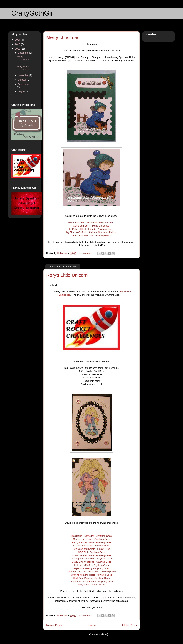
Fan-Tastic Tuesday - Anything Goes (91, 236)
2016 (18, 44)
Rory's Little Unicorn (67, 275)
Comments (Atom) (99, 634)
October (22, 80)
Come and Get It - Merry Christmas (91, 226)
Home (92, 625)
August (22, 92)
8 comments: (86, 615)
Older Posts (129, 625)
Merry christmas (63, 37)
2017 (18, 40)
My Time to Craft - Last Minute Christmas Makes (91, 232)
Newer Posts (54, 625)
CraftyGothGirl (33, 13)
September (24, 84)
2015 (18, 49)
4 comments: (86, 253)
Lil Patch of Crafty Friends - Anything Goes (91, 229)
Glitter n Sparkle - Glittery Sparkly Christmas (92, 223)
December (24, 53)
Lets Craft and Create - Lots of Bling (91, 549)
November (24, 75)
